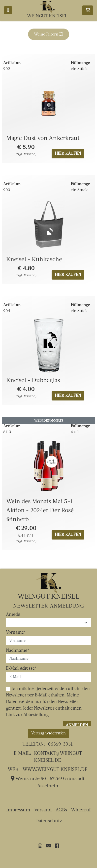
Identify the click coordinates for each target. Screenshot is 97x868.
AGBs (61, 810)
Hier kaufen (68, 154)
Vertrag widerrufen (48, 733)
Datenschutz (49, 821)
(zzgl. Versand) (26, 154)
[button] (49, 34)
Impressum (18, 810)
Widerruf (81, 810)
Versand (43, 810)
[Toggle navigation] (8, 10)
